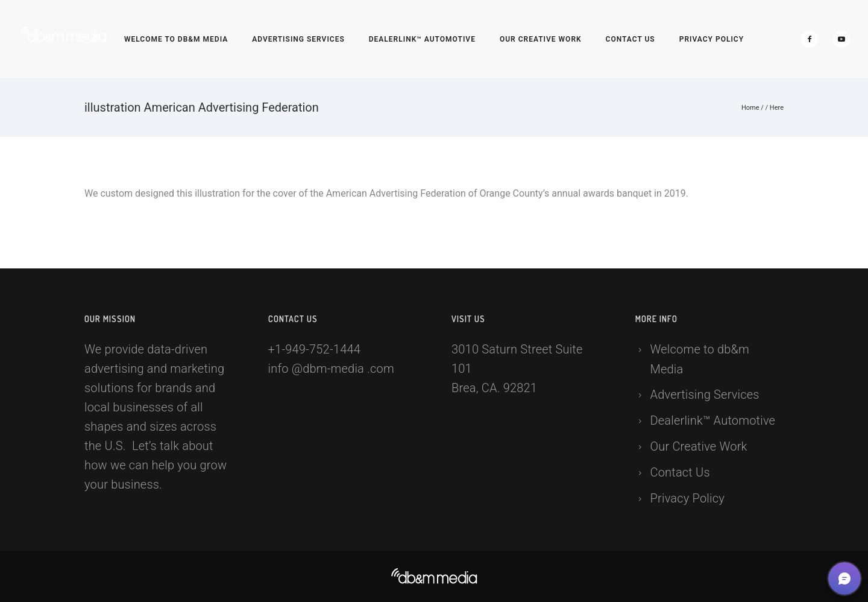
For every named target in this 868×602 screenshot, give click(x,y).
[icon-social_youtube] (841, 39)
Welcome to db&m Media (176, 39)
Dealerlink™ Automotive (422, 39)
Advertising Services (298, 39)
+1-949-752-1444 (315, 349)
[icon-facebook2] (813, 39)
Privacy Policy (712, 39)
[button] (844, 578)
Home (750, 108)
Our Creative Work (541, 39)
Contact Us (631, 39)
